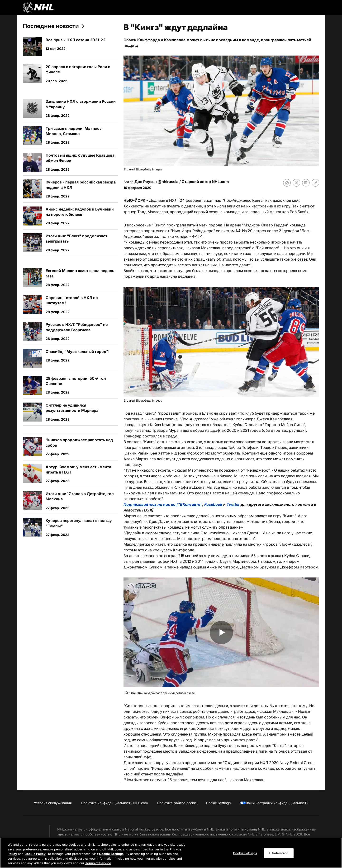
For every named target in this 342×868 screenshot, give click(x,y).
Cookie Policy (35, 854)
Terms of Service (98, 863)
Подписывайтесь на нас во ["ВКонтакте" (163, 504)
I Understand (279, 853)
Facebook (213, 504)
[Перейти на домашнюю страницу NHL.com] (38, 8)
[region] (171, 853)
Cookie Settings (111, 854)
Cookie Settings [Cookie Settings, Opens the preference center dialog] (245, 853)
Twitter (233, 504)
